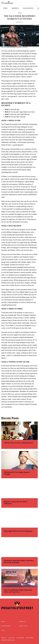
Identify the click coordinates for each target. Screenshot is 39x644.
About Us (4, 638)
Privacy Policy (20, 638)
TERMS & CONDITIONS (8, 640)
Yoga (3, 630)
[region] (19, 231)
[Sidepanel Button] (3, 3)
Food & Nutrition (28, 8)
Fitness (5, 8)
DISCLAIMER (30, 638)
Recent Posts (10, 418)
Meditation (15, 8)
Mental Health (23, 626)
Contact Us (12, 638)
